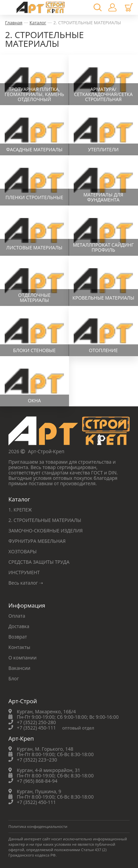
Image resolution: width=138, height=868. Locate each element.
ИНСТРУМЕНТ (24, 572)
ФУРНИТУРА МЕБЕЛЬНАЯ (37, 541)
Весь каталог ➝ (26, 583)
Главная (14, 23)
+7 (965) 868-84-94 (37, 781)
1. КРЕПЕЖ (20, 510)
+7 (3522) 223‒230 (37, 760)
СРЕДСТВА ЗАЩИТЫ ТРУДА (39, 562)
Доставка (19, 626)
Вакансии (19, 668)
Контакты (19, 647)
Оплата (17, 616)
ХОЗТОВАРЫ (23, 551)
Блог (14, 678)
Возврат (18, 637)
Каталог (38, 23)
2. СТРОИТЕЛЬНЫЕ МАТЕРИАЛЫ (87, 23)
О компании (23, 658)
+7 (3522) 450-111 (36, 728)
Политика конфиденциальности (38, 826)
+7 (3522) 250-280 (36, 722)
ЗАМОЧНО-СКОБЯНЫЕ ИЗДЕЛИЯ (46, 531)
